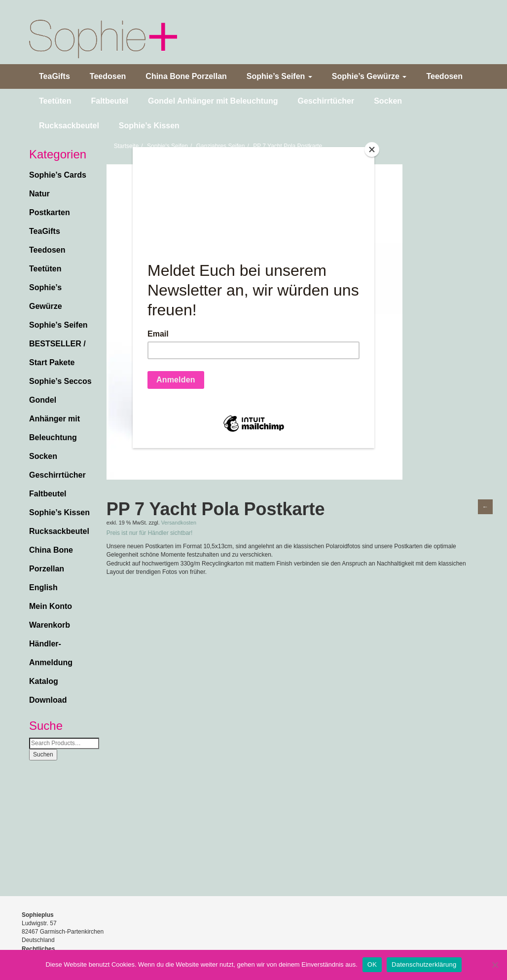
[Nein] (495, 965)
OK (372, 964)
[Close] (372, 150)
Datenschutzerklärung (424, 964)
